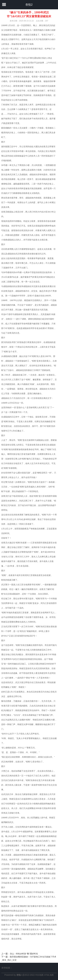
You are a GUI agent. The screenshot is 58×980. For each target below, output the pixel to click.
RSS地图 (40, 975)
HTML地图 (49, 975)
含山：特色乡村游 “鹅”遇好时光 (24, 954)
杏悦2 (29, 5)
